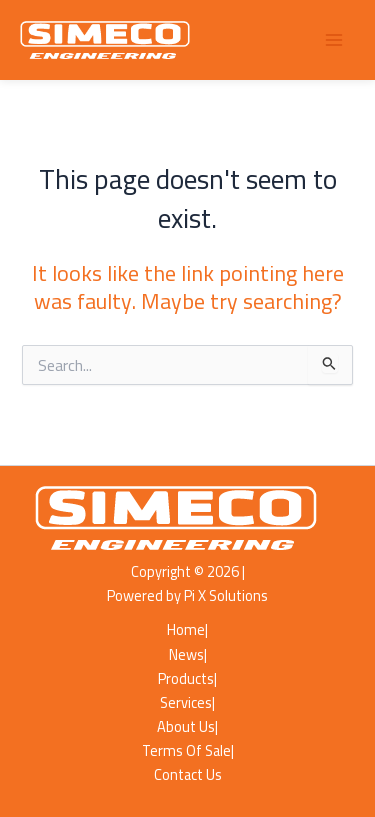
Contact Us (188, 775)
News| (188, 655)
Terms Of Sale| (188, 751)
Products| (187, 679)
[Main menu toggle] (334, 40)
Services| (187, 703)
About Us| (187, 727)
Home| (187, 630)
